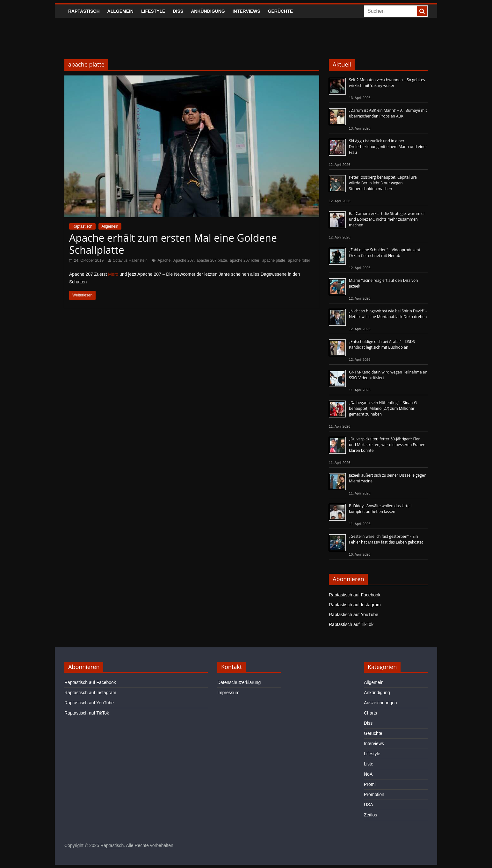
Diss (178, 11)
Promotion (374, 794)
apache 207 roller (245, 260)
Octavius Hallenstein (130, 260)
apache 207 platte (212, 260)
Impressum (228, 693)
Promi (370, 784)
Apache (164, 260)
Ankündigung (208, 11)
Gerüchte (281, 11)
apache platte (274, 260)
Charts (370, 713)
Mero (113, 274)
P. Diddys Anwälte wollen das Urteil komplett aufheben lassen (380, 509)
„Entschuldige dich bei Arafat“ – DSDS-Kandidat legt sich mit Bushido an (383, 344)
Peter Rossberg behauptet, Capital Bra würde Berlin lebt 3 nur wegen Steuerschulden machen (383, 183)
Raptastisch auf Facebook (355, 595)
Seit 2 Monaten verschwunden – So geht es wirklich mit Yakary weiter (387, 83)
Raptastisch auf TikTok (351, 624)
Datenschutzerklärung (239, 682)
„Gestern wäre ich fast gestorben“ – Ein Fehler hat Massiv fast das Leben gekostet (386, 539)
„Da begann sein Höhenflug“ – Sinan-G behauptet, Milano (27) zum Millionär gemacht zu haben (383, 408)
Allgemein (120, 11)
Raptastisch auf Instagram (355, 605)
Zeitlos (370, 815)
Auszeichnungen (380, 703)
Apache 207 (184, 260)
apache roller (299, 260)
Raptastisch (84, 11)
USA (369, 805)
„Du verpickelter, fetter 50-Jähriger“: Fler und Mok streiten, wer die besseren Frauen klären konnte (387, 445)
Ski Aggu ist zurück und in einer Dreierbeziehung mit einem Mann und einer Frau (388, 147)
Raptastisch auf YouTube (354, 615)
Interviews (246, 11)
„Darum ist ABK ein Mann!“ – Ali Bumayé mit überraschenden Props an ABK (388, 113)
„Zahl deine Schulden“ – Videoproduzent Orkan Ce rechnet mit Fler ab (385, 253)
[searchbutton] (422, 11)
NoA (368, 774)
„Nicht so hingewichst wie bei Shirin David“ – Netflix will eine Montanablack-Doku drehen (388, 314)
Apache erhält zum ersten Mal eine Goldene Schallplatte (173, 244)
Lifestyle (153, 11)
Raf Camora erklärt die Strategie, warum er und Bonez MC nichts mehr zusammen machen (387, 219)
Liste (369, 764)
